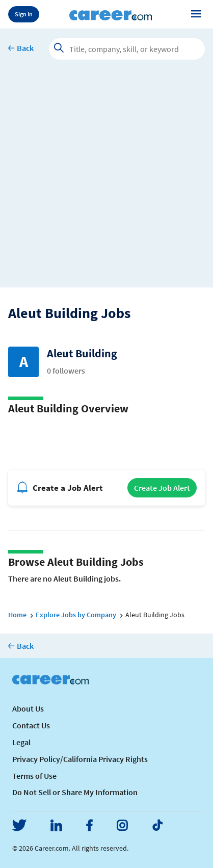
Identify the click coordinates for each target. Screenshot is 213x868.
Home (17, 615)
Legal (21, 742)
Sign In (24, 14)
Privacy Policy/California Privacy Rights (80, 759)
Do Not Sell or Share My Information (75, 792)
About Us (28, 708)
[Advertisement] (107, 181)
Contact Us (31, 725)
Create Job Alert (162, 488)
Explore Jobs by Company (76, 615)
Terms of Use (34, 776)
